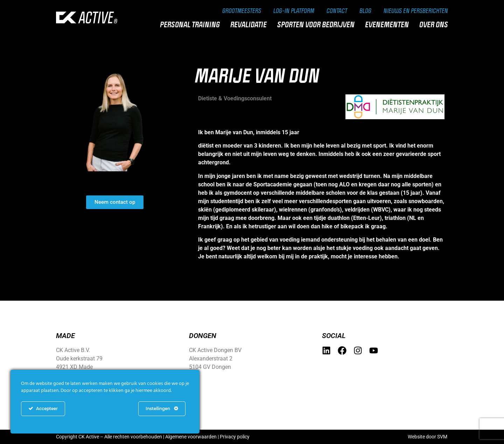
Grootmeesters (242, 10)
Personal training (192, 24)
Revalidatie (250, 24)
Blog (365, 10)
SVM (442, 437)
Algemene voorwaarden (191, 437)
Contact (337, 10)
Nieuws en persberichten (416, 10)
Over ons (435, 24)
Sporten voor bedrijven (318, 24)
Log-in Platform (294, 10)
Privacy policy (235, 437)
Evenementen (389, 24)
